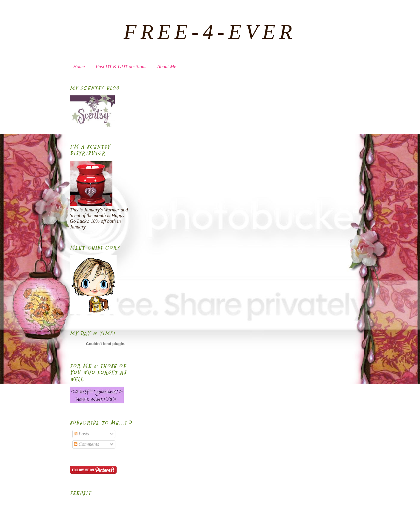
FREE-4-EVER (210, 32)
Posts (81, 434)
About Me (167, 67)
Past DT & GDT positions (121, 67)
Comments (87, 444)
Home (79, 67)
